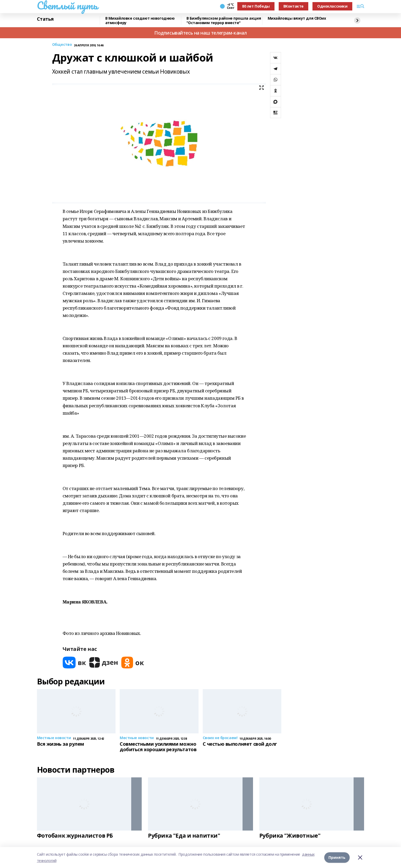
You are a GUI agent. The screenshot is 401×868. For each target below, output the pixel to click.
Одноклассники (332, 6)
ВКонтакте (293, 6)
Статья (45, 19)
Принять (337, 857)
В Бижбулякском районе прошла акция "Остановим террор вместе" (224, 21)
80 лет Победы (256, 6)
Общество (62, 45)
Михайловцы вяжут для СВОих (297, 18)
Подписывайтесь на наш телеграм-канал (200, 33)
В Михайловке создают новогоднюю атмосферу (140, 21)
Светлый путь (67, 6)
